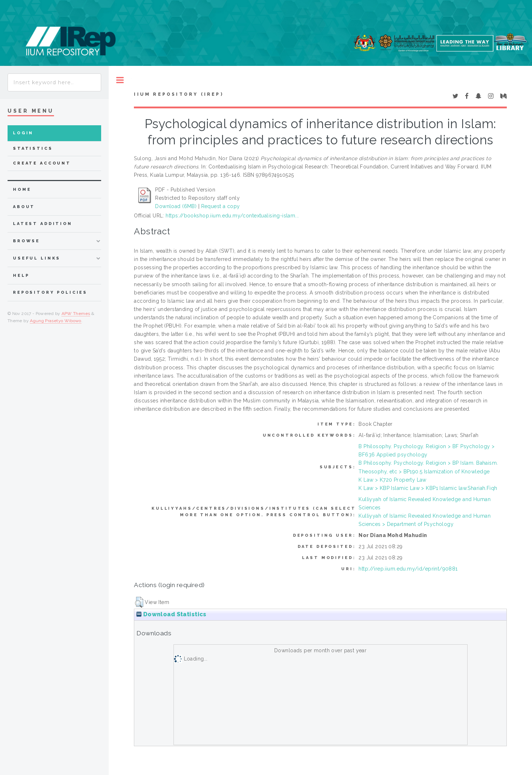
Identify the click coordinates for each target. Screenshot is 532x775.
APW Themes (76, 314)
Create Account (42, 163)
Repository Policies (50, 292)
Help (21, 276)
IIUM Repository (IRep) (179, 94)
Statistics (33, 148)
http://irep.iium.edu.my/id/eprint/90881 (408, 569)
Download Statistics (171, 614)
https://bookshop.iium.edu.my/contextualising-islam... (232, 216)
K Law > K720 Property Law (393, 480)
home (22, 190)
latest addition (43, 224)
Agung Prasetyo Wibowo (56, 321)
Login (23, 133)
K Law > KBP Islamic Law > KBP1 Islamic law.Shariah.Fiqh (428, 488)
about (24, 207)
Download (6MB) (176, 206)
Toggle (120, 80)
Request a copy (221, 206)
